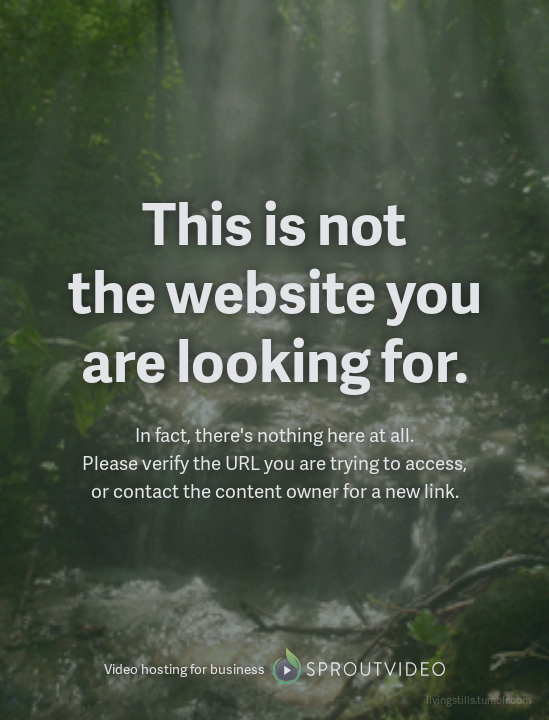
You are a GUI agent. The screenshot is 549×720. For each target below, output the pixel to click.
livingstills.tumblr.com (478, 699)
